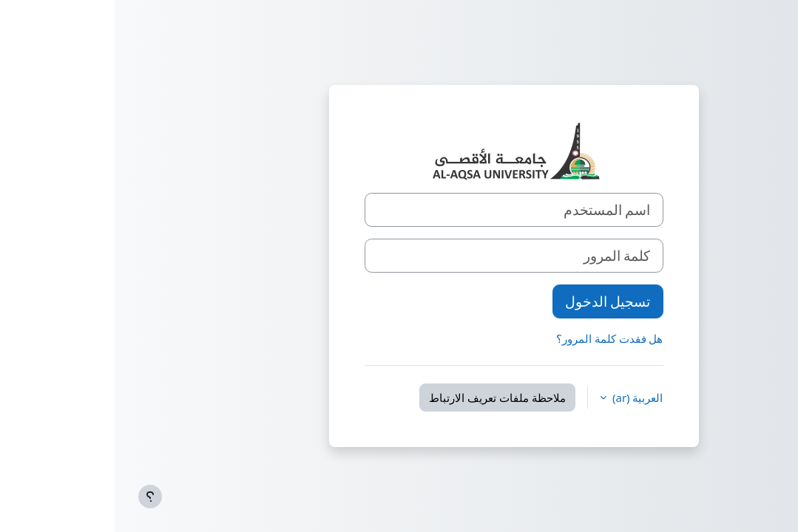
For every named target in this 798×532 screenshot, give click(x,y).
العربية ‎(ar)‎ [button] (521, 398)
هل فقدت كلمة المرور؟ (495, 338)
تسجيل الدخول (493, 301)
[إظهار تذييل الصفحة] (35, 497)
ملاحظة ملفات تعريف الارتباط (383, 398)
